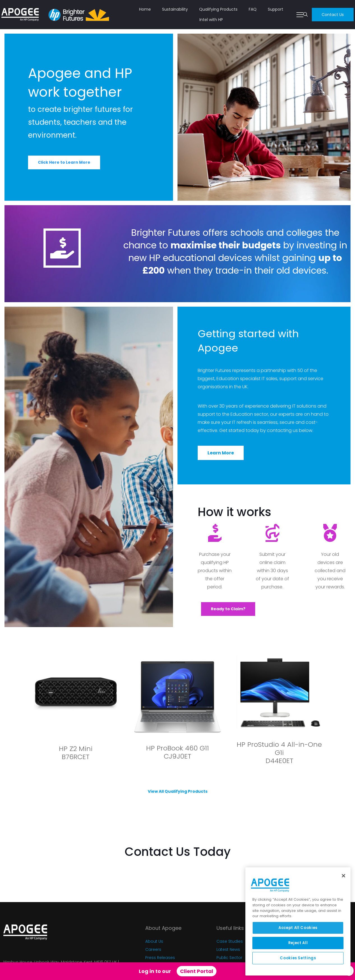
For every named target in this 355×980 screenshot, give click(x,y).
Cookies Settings (298, 958)
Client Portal (197, 971)
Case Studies (230, 941)
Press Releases (160, 958)
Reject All (298, 943)
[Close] (344, 876)
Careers (153, 949)
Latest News (228, 949)
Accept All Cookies (298, 928)
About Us (154, 941)
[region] (298, 921)
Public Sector (229, 958)
